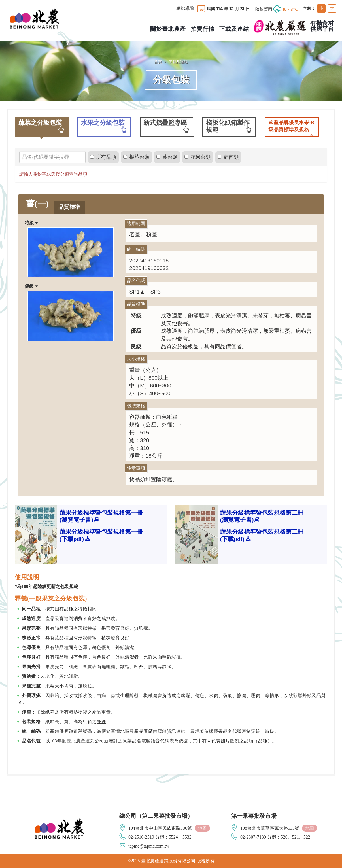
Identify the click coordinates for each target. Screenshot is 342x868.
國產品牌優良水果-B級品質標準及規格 (292, 128)
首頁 (158, 62)
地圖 (202, 828)
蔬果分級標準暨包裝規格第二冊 (262, 516)
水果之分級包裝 (104, 126)
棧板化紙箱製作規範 (229, 126)
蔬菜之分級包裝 (42, 126)
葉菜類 (167, 157)
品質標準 (69, 207)
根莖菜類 (136, 157)
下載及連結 (178, 62)
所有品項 (103, 157)
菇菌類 (228, 157)
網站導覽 (185, 9)
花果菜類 (198, 157)
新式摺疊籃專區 (167, 126)
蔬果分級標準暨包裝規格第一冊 (101, 516)
